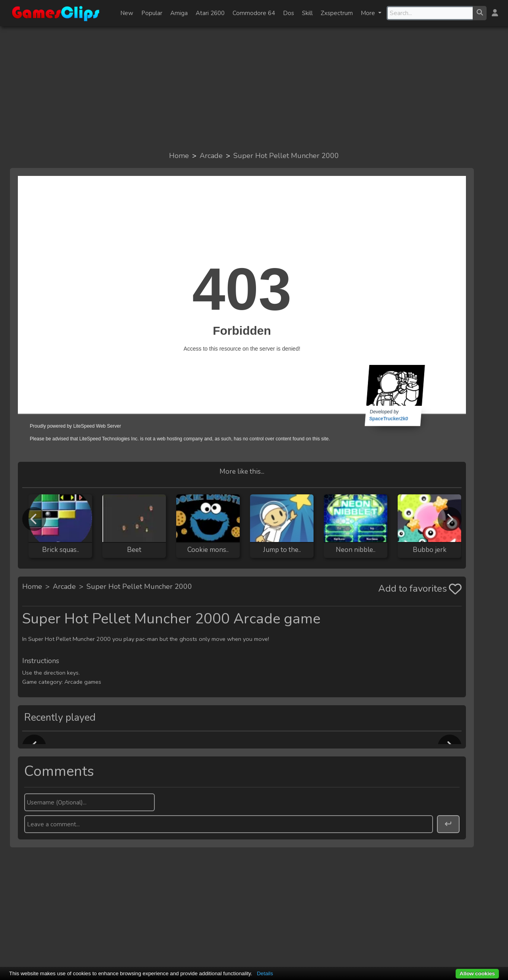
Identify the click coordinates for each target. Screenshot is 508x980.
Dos (289, 13)
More (369, 13)
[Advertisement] (254, 88)
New (127, 13)
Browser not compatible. (242, 315)
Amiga (179, 13)
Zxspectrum (337, 13)
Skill (307, 13)
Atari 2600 (210, 13)
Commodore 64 (254, 13)
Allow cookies (477, 973)
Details (265, 973)
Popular (152, 13)
